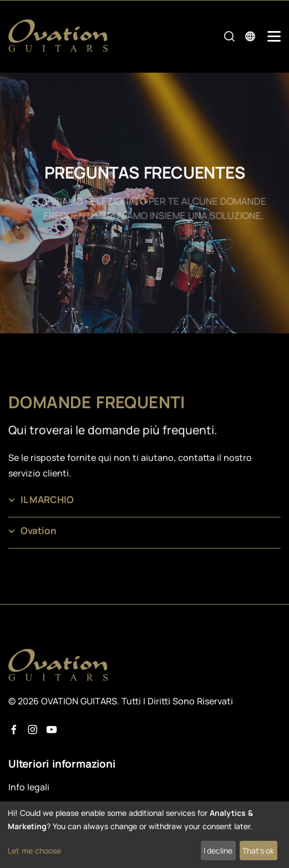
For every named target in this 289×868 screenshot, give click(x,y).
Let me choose (34, 851)
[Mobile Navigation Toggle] (274, 36)
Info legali (29, 787)
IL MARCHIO (47, 499)
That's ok (258, 851)
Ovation (39, 531)
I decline (218, 851)
